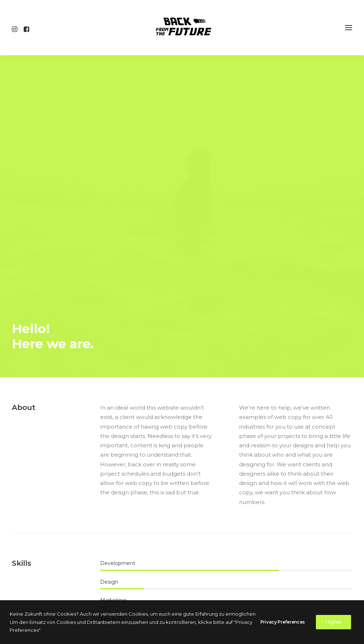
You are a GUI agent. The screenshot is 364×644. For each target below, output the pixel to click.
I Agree (333, 622)
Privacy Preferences (283, 622)
